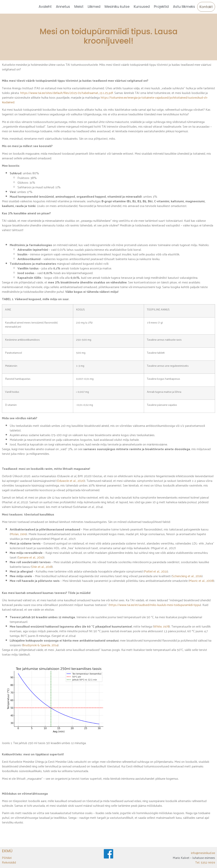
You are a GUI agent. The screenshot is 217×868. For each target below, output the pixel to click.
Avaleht (45, 7)
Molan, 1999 (18, 534)
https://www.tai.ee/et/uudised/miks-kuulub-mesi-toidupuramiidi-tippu (155, 605)
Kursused (142, 7)
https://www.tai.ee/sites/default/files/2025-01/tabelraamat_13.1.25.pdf (67, 93)
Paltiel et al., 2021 (156, 571)
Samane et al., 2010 (31, 557)
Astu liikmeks (184, 7)
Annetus (63, 7)
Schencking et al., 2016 (187, 576)
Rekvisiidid (9, 862)
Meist (79, 7)
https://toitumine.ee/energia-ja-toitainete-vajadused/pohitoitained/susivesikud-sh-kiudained (105, 100)
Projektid (161, 7)
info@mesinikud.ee (203, 853)
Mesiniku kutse (117, 7)
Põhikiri (7, 858)
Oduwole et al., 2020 (71, 481)
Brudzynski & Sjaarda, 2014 (40, 645)
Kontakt (206, 7)
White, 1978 (161, 626)
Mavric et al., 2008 (201, 581)
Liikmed (94, 7)
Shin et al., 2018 (42, 567)
